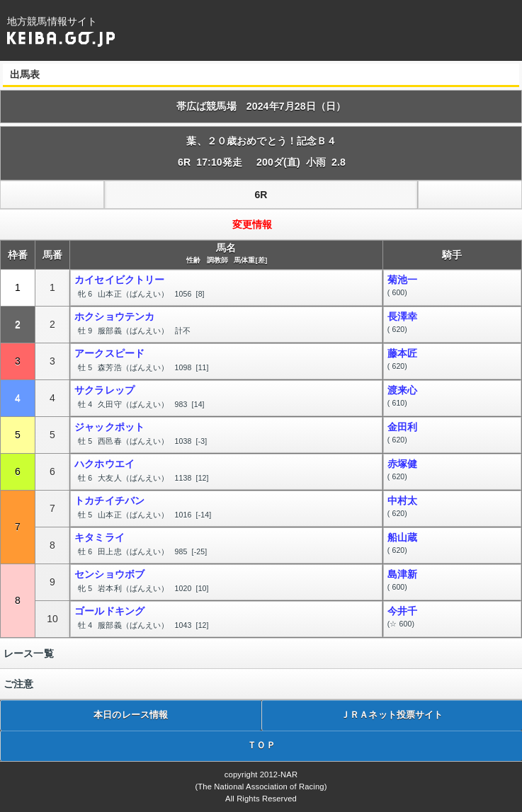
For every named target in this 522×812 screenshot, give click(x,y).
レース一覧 (29, 653)
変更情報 (253, 224)
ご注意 (18, 684)
